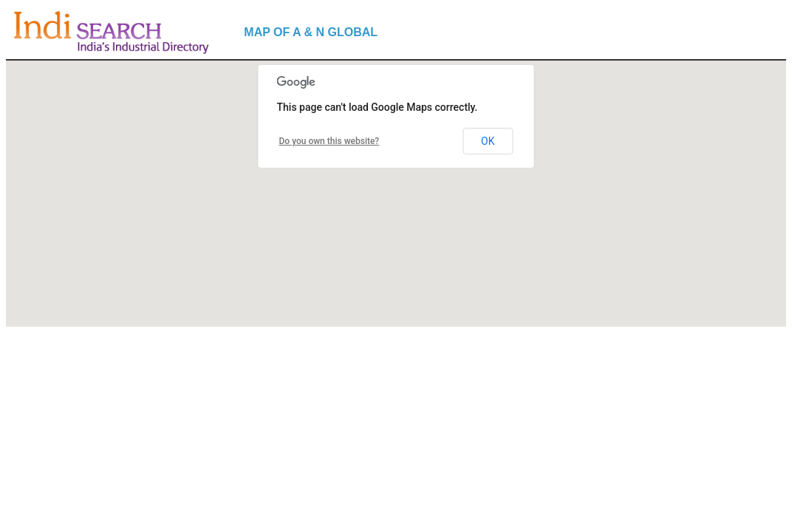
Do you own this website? (330, 141)
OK (488, 141)
